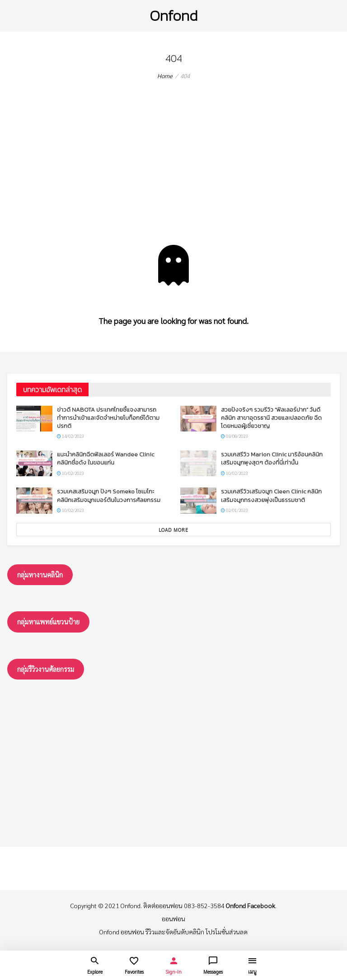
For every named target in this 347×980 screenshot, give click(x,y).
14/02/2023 (70, 436)
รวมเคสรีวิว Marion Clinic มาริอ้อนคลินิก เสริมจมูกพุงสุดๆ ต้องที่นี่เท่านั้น (272, 458)
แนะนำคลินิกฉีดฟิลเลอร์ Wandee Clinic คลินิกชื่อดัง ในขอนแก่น (106, 458)
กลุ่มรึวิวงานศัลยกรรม (46, 669)
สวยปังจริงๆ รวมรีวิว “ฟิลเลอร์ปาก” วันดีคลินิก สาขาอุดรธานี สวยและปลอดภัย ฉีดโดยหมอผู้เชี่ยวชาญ (271, 418)
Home (165, 76)
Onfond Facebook (251, 905)
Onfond (173, 16)
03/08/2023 (234, 436)
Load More (173, 530)
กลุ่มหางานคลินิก (40, 574)
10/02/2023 (70, 473)
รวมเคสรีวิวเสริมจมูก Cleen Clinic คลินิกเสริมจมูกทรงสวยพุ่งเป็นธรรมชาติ (271, 495)
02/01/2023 (234, 510)
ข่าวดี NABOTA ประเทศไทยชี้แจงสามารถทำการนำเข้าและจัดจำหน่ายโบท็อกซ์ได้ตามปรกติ (108, 418)
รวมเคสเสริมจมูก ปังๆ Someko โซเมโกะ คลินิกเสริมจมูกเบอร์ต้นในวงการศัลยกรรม (109, 495)
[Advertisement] (173, 177)
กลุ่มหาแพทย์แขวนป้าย (48, 621)
